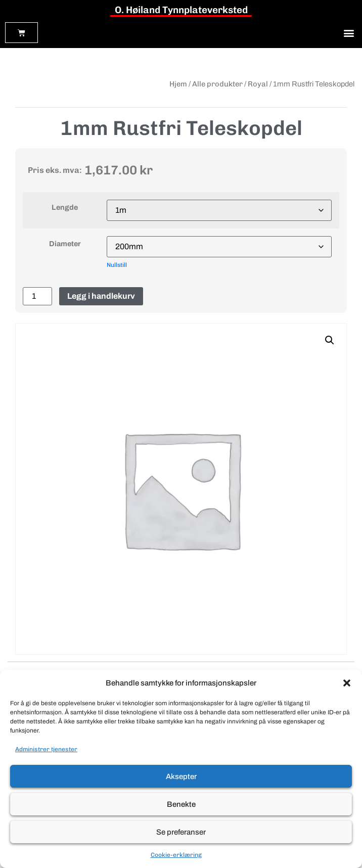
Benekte (181, 804)
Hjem (178, 84)
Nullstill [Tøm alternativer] (117, 265)
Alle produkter (217, 84)
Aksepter (181, 776)
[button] (347, 683)
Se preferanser (181, 832)
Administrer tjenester (46, 749)
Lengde (65, 207)
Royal (258, 84)
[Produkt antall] (37, 296)
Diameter (65, 244)
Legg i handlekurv (101, 296)
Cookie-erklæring (176, 855)
